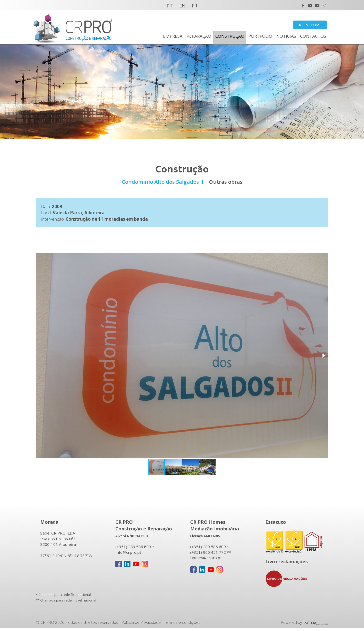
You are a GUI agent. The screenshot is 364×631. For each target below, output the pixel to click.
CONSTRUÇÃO (230, 36)
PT (170, 6)
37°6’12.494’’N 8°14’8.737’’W (66, 556)
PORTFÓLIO (260, 36)
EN (182, 6)
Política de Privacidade (141, 623)
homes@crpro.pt (206, 558)
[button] (323, 356)
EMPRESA (173, 36)
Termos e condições (182, 623)
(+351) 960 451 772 (208, 553)
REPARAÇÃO (199, 36)
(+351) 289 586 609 (133, 547)
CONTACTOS (313, 36)
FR (195, 6)
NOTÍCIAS (286, 36)
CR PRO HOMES (310, 25)
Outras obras (226, 182)
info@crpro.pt (128, 553)
